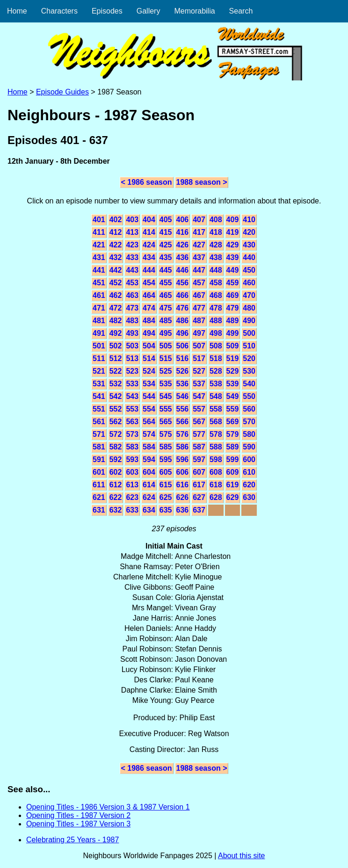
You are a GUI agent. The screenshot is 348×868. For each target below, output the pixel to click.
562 (116, 422)
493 (132, 333)
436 (183, 257)
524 (149, 371)
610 (249, 472)
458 (216, 283)
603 (132, 472)
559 (233, 409)
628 (216, 497)
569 (233, 422)
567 (199, 422)
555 (166, 409)
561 (99, 422)
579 (233, 434)
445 (166, 270)
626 (183, 497)
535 (166, 384)
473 (132, 308)
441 (99, 270)
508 (216, 346)
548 (216, 396)
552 (116, 409)
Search (241, 11)
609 (233, 472)
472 (116, 308)
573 (132, 434)
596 (183, 459)
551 (99, 409)
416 (183, 232)
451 (99, 283)
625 (166, 497)
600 (249, 459)
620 (249, 485)
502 (116, 346)
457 (199, 283)
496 (183, 333)
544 (149, 396)
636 (183, 510)
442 (116, 270)
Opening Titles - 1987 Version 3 (78, 824)
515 (166, 358)
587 (199, 447)
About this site (242, 856)
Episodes (107, 11)
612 (116, 485)
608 (216, 472)
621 (99, 497)
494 (149, 333)
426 (183, 245)
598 (216, 459)
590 (249, 447)
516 (183, 358)
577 (199, 434)
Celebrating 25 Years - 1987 (72, 840)
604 (149, 472)
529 (233, 371)
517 (199, 358)
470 (249, 295)
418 (216, 232)
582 (116, 447)
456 (183, 283)
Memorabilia (194, 11)
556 (183, 409)
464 (149, 295)
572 (116, 434)
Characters (59, 11)
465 (166, 295)
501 (99, 346)
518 (216, 358)
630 (249, 497)
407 (199, 220)
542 (116, 396)
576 (183, 434)
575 (166, 434)
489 (233, 321)
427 (199, 245)
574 (149, 434)
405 (166, 220)
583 (132, 447)
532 (116, 384)
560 (249, 409)
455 (166, 283)
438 (216, 257)
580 (249, 434)
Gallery (149, 11)
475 (166, 308)
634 (149, 510)
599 (233, 459)
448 (216, 270)
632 (116, 510)
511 (99, 358)
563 (132, 422)
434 (149, 257)
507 (199, 346)
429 (233, 245)
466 (183, 295)
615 (166, 485)
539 (233, 384)
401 (99, 220)
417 (199, 232)
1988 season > (202, 182)
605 (166, 472)
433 (132, 257)
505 (166, 346)
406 (183, 220)
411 (99, 232)
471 (99, 308)
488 (216, 321)
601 (99, 472)
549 (233, 396)
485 (166, 321)
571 (99, 434)
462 (116, 295)
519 (233, 358)
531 (99, 384)
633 (132, 510)
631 (99, 510)
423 (132, 245)
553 (132, 409)
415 (166, 232)
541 (99, 396)
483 (132, 321)
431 (99, 257)
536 (183, 384)
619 (233, 485)
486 (183, 321)
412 (116, 232)
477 (199, 308)
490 (249, 321)
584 (149, 447)
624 (149, 497)
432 (116, 257)
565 (166, 422)
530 (249, 371)
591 (99, 459)
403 (132, 220)
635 (166, 510)
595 (166, 459)
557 (199, 409)
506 (183, 346)
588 (216, 447)
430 (249, 245)
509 (233, 346)
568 (216, 422)
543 (132, 396)
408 (216, 220)
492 (116, 333)
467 (199, 295)
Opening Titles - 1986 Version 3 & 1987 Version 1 (108, 807)
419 (233, 232)
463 (132, 295)
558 (216, 409)
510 (249, 346)
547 (199, 396)
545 (166, 396)
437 (199, 257)
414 (149, 232)
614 (149, 485)
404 (149, 220)
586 (183, 447)
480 (249, 308)
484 (149, 321)
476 (183, 308)
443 (132, 270)
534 (149, 384)
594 (149, 459)
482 (116, 321)
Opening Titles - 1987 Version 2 (78, 815)
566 (183, 422)
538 (216, 384)
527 (199, 371)
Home (17, 11)
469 (233, 295)
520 (249, 358)
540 (249, 384)
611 (99, 485)
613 (132, 485)
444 (149, 270)
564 (149, 422)
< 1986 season (147, 182)
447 (199, 270)
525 (166, 371)
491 (99, 333)
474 (149, 308)
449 (233, 270)
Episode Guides (62, 92)
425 (166, 245)
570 (249, 422)
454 (149, 283)
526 (183, 371)
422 (116, 245)
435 (166, 257)
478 (216, 308)
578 (216, 434)
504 (149, 346)
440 (249, 257)
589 (233, 447)
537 (199, 384)
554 (149, 409)
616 (183, 485)
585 (166, 447)
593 (132, 459)
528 (216, 371)
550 (249, 396)
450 (249, 270)
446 (183, 270)
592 (116, 459)
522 (116, 371)
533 (132, 384)
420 (249, 232)
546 (183, 396)
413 (132, 232)
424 (149, 245)
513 (132, 358)
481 (99, 321)
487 (199, 321)
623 (132, 497)
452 (116, 283)
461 (99, 295)
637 (199, 510)
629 (233, 497)
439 (233, 257)
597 (199, 459)
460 (249, 283)
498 (216, 333)
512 (116, 358)
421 (99, 245)
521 (99, 371)
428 (216, 245)
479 (233, 308)
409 (233, 220)
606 (183, 472)
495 (166, 333)
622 (116, 497)
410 (249, 220)
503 (132, 346)
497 (199, 333)
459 (233, 283)
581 (99, 447)
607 (199, 472)
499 (233, 333)
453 (132, 283)
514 (149, 358)
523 (132, 371)
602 (116, 472)
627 (199, 497)
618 (216, 485)
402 (116, 220)
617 (199, 485)
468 (216, 295)
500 (249, 333)
